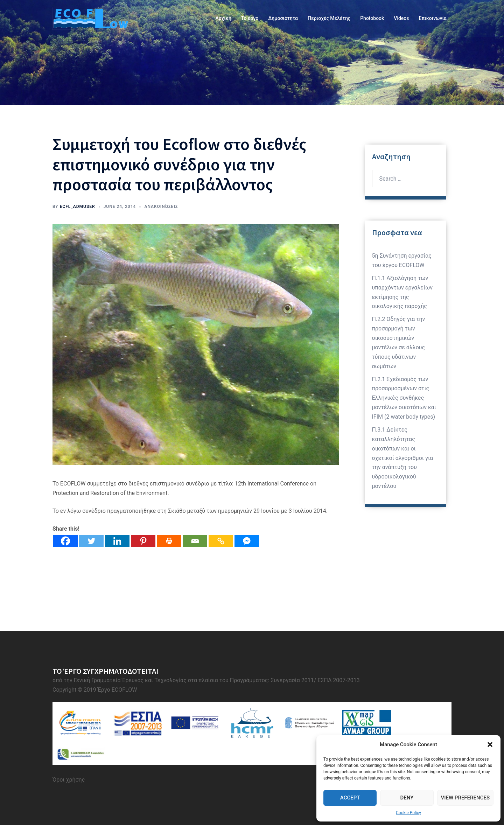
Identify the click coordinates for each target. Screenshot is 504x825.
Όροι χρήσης (69, 780)
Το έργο (250, 18)
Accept (350, 798)
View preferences (465, 798)
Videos (401, 18)
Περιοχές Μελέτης (329, 18)
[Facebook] (65, 541)
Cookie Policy (408, 813)
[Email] (195, 541)
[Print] (169, 541)
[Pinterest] (143, 541)
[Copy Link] (221, 541)
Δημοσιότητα (283, 18)
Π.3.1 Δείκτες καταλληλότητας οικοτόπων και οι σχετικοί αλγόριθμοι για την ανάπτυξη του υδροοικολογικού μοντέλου (403, 458)
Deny (407, 798)
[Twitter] (91, 541)
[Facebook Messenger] (247, 541)
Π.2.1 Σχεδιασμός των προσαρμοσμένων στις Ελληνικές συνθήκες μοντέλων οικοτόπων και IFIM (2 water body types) (404, 398)
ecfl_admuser (78, 207)
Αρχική (223, 18)
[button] (490, 744)
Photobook (372, 18)
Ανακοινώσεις (161, 207)
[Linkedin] (117, 541)
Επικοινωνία (433, 18)
